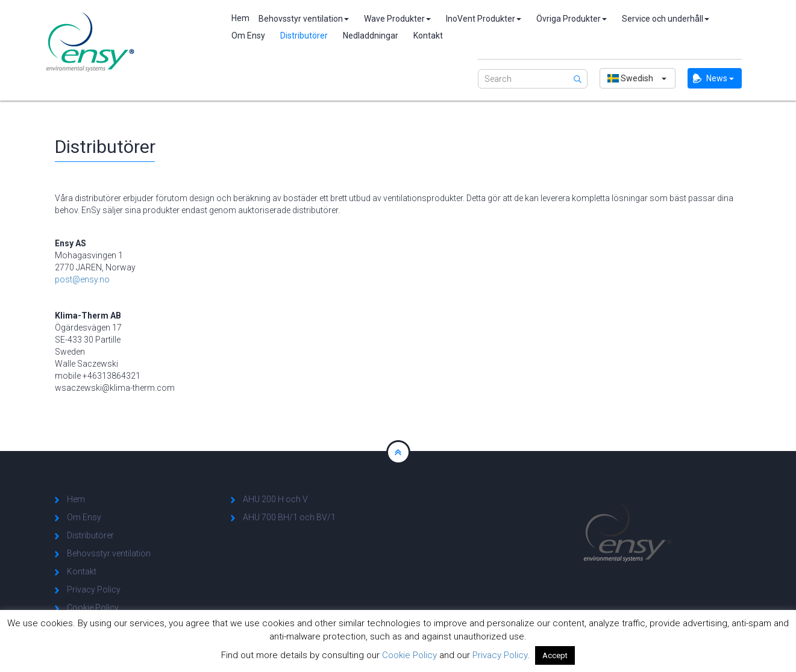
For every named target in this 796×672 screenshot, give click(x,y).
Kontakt (428, 36)
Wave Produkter (397, 19)
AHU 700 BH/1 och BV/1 (289, 517)
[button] (638, 78)
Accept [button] (555, 655)
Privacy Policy (94, 590)
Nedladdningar (371, 36)
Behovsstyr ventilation (304, 19)
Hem (237, 18)
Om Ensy (248, 36)
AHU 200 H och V (275, 499)
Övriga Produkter (572, 19)
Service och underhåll (666, 19)
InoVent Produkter (484, 19)
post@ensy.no (82, 279)
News (720, 78)
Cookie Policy (93, 608)
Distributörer (304, 36)
